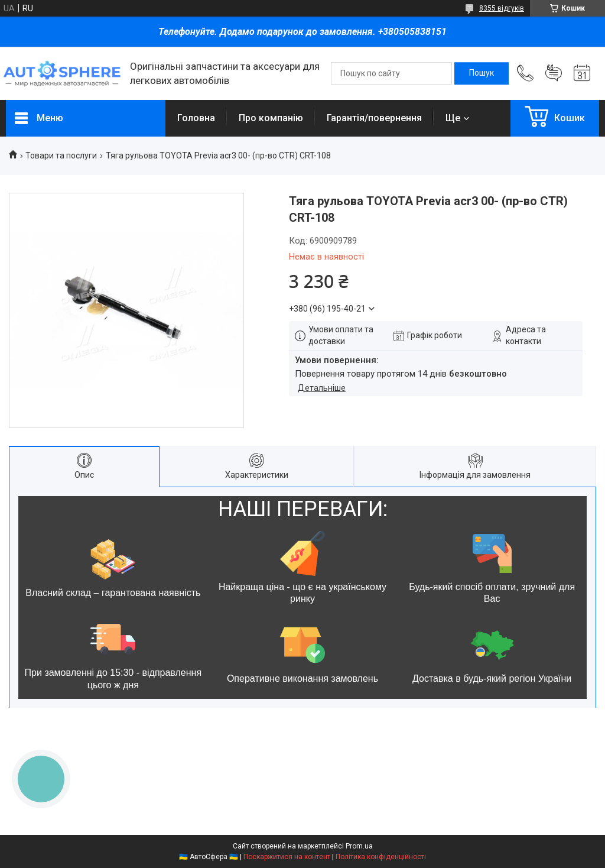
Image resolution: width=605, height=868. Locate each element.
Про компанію (271, 118)
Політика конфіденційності (381, 857)
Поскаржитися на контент (287, 857)
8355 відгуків (502, 8)
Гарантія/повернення (374, 118)
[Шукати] (482, 73)
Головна (196, 118)
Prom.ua (359, 846)
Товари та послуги (61, 156)
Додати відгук (554, 73)
